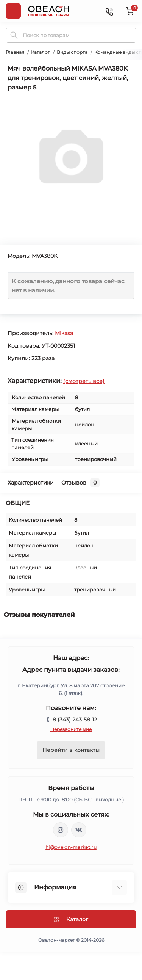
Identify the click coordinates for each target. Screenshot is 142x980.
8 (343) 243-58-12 (75, 720)
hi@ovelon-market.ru (71, 847)
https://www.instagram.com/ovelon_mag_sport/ (61, 830)
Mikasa (64, 333)
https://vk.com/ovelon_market (79, 830)
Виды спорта (72, 52)
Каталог (41, 52)
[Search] (14, 35)
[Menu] (13, 11)
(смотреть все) (84, 381)
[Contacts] (109, 11)
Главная (15, 52)
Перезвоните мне (71, 729)
